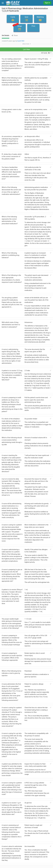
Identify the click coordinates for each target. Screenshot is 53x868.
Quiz (26, 19)
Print (33, 28)
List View (26, 49)
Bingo (19, 27)
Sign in (47, 3)
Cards (13, 19)
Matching (40, 19)
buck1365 (21, 41)
